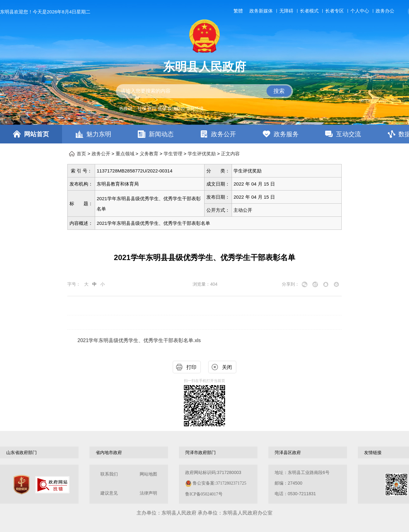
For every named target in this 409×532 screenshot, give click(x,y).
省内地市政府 (109, 452)
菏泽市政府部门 (200, 452)
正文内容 (230, 154)
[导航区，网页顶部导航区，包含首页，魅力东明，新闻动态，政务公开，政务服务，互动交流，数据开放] (205, 134)
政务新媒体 (261, 11)
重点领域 (125, 154)
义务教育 (149, 154)
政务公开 (224, 134)
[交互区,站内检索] (205, 91)
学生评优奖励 (202, 154)
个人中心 (360, 11)
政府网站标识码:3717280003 (216, 483)
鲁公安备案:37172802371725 (219, 483)
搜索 (279, 91)
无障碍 (286, 11)
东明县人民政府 (205, 67)
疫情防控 (176, 109)
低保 (162, 109)
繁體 (238, 11)
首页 (81, 154)
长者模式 (309, 11)
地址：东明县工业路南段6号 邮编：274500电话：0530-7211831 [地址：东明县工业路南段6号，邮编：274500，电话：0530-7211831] (302, 483)
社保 (142, 109)
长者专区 (334, 11)
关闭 (227, 367)
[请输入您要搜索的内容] (205, 91)
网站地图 (148, 474)
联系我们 (109, 474)
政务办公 (385, 11)
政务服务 (286, 134)
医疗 (152, 109)
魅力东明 (99, 134)
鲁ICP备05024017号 (204, 494)
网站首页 (36, 134)
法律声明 (148, 493)
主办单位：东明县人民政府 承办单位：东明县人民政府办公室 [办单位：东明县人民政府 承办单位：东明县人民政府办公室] (205, 513)
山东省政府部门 (22, 452)
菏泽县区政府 (288, 452)
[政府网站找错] (52, 485)
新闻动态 (161, 134)
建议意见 (109, 493)
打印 (191, 367)
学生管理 (173, 154)
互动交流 (349, 134)
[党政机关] (22, 485)
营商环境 (195, 109)
